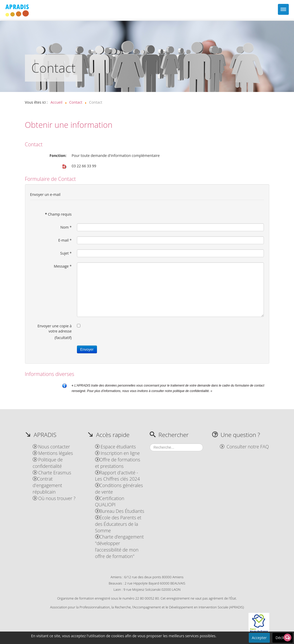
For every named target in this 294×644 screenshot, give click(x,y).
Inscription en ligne (117, 453)
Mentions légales (53, 453)
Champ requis (58, 214)
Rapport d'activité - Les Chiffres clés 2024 (118, 476)
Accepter (259, 638)
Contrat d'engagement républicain (47, 485)
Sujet (66, 253)
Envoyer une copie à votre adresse (54, 328)
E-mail (65, 240)
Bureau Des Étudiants (120, 511)
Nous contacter (51, 447)
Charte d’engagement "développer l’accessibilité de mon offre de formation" (119, 546)
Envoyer (87, 349)
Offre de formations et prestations (118, 463)
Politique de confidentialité (48, 463)
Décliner (283, 638)
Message (63, 266)
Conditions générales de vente (119, 489)
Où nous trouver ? (54, 498)
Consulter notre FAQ (244, 447)
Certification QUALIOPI (110, 502)
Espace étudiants (116, 447)
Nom (66, 227)
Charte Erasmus (52, 473)
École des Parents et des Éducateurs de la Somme (118, 524)
